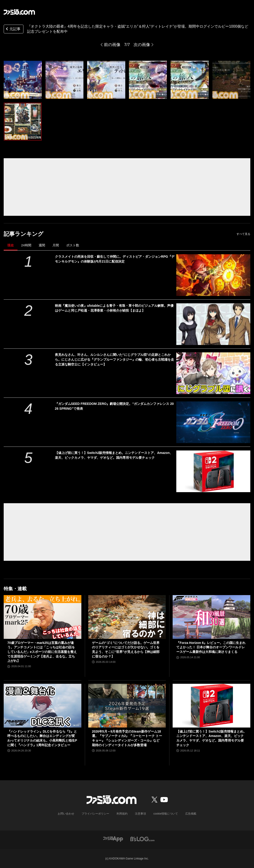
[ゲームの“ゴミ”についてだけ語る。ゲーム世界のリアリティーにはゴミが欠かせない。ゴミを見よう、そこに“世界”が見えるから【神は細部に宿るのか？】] (127, 617)
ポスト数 (73, 245)
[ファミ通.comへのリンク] (19, 12)
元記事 (13, 29)
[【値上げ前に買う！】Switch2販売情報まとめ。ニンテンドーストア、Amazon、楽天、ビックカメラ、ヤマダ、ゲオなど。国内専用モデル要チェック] (213, 471)
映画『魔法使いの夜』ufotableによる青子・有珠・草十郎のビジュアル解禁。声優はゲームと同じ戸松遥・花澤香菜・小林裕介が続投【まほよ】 (114, 308)
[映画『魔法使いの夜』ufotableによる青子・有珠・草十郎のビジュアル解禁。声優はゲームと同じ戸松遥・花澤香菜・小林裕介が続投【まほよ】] (213, 324)
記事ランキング (24, 234)
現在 (11, 245)
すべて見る (243, 234)
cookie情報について (166, 814)
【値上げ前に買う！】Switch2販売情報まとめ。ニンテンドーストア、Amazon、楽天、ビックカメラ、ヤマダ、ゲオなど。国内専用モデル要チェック (114, 455)
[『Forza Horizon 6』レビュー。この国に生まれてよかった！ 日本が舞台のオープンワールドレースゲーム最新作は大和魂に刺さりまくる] (211, 617)
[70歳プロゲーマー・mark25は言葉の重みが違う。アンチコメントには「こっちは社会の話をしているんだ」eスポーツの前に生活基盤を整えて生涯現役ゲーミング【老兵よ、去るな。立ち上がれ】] (43, 617)
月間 (56, 245)
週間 (42, 245)
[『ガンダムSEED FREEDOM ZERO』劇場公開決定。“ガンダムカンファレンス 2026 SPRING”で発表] (213, 422)
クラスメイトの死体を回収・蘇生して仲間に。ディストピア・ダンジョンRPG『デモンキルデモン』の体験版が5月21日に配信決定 (115, 259)
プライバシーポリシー (95, 814)
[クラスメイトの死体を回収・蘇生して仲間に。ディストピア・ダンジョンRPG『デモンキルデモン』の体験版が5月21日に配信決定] (213, 275)
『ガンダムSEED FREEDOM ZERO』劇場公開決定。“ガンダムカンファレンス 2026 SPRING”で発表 (114, 406)
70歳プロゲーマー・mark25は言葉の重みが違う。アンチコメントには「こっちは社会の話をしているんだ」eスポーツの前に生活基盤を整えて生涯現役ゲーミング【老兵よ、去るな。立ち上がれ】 (42, 652)
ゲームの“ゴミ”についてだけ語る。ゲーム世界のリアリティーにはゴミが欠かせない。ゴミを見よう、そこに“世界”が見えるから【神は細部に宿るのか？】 (126, 650)
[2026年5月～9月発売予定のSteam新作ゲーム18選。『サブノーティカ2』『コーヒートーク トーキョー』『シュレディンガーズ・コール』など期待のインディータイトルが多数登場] (127, 706)
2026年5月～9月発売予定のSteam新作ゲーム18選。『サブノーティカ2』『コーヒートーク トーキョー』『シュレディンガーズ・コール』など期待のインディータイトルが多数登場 (127, 738)
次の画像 (142, 45)
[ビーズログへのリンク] (142, 839)
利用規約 (122, 814)
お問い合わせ (66, 814)
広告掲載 (191, 814)
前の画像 (112, 45)
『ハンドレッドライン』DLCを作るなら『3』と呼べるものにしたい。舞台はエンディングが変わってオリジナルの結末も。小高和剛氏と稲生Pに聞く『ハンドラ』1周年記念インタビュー (42, 738)
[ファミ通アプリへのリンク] (113, 839)
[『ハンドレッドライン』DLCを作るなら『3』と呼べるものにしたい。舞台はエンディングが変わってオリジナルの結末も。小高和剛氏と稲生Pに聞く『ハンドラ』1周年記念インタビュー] (43, 706)
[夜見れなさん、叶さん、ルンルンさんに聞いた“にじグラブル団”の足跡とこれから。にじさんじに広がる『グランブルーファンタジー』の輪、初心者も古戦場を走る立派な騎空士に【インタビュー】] (213, 373)
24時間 (26, 245)
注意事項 (140, 814)
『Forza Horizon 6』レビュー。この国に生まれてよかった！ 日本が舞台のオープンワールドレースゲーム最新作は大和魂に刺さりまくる (211, 647)
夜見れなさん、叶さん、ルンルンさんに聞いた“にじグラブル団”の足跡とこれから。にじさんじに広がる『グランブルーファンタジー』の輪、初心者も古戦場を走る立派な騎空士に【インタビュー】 (114, 359)
